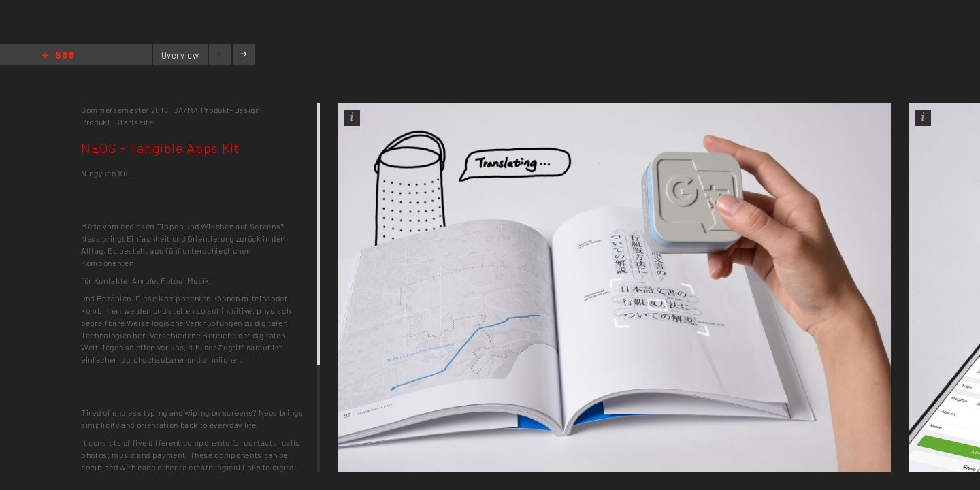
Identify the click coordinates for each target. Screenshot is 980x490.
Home (58, 56)
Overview (180, 55)
